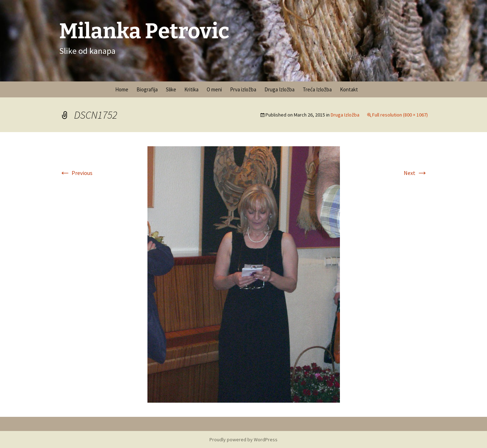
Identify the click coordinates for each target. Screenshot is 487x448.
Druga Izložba (279, 89)
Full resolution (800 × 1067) (400, 115)
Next (416, 173)
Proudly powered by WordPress (243, 440)
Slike (171, 89)
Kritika (191, 89)
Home (122, 89)
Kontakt (349, 89)
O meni (214, 89)
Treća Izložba (317, 89)
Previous (76, 173)
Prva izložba (243, 89)
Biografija (147, 89)
